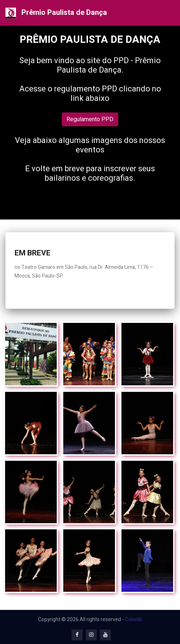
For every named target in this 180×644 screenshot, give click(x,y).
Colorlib (134, 620)
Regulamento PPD (90, 119)
